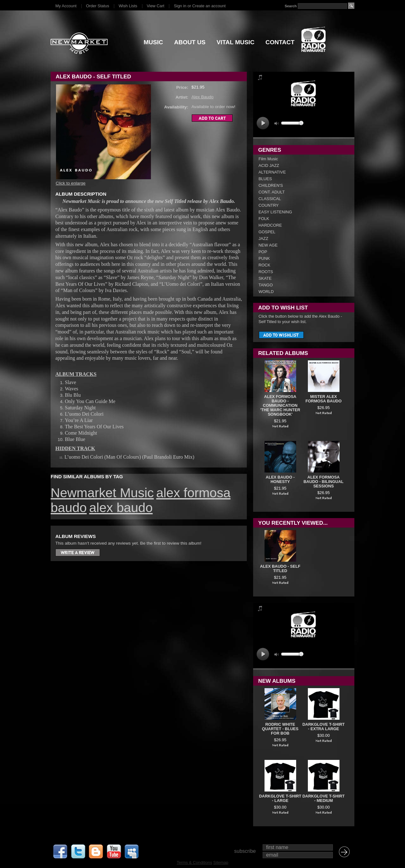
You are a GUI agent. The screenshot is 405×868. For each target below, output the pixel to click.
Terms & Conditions (195, 862)
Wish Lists (128, 6)
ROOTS (266, 272)
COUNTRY (269, 205)
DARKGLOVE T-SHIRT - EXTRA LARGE (324, 727)
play (263, 123)
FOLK (264, 219)
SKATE (265, 278)
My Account (66, 6)
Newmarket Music (102, 493)
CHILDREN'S (271, 185)
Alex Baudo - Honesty (280, 480)
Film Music (268, 159)
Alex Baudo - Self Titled (280, 569)
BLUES (265, 179)
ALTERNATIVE (272, 172)
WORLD (266, 292)
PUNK (264, 258)
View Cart (156, 6)
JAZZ (263, 238)
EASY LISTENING (275, 212)
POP (263, 252)
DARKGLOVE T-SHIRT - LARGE (280, 798)
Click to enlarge (71, 183)
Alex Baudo (202, 97)
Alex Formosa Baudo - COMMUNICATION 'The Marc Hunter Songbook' (280, 406)
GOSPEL (267, 232)
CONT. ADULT (272, 192)
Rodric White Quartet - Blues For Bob (280, 729)
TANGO (266, 285)
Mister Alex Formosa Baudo (323, 399)
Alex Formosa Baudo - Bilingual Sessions (324, 482)
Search (291, 6)
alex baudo (121, 508)
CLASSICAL (270, 199)
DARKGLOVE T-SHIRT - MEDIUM (324, 798)
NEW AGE (268, 245)
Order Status (98, 6)
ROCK (264, 265)
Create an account (209, 6)
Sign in (180, 6)
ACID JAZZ (269, 165)
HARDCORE (270, 225)
